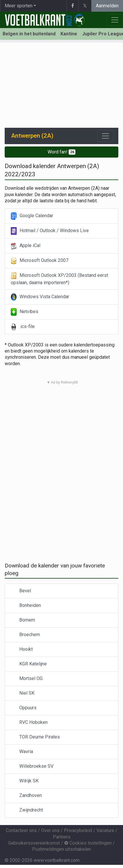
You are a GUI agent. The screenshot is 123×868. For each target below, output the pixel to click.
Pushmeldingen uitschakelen (61, 849)
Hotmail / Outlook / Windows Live (50, 231)
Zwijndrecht (27, 810)
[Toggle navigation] (105, 136)
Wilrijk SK (25, 781)
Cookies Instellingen (88, 843)
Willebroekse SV (32, 766)
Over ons (50, 830)
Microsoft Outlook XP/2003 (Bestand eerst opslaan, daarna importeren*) (59, 279)
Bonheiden (26, 606)
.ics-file (23, 327)
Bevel (21, 591)
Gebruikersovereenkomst (34, 843)
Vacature (105, 830)
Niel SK (23, 693)
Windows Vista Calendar (40, 297)
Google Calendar (32, 216)
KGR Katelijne (29, 664)
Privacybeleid (78, 830)
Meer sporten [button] (19, 6)
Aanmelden (107, 6)
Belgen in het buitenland (29, 34)
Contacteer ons (21, 830)
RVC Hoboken (29, 723)
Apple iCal (26, 246)
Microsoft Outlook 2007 (40, 261)
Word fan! (62, 152)
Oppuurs (24, 708)
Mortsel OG (27, 679)
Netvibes (25, 312)
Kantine (69, 34)
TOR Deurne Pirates (35, 737)
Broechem (25, 635)
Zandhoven (26, 796)
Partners (62, 837)
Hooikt (22, 649)
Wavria (22, 752)
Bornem (23, 620)
